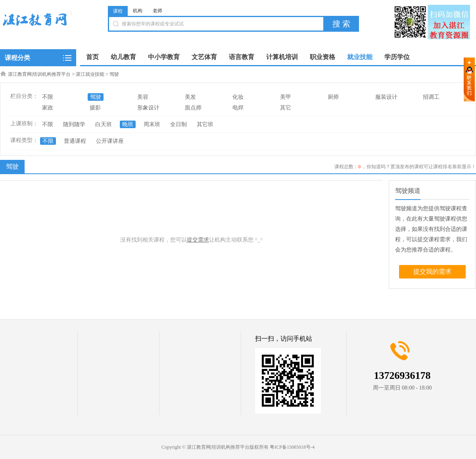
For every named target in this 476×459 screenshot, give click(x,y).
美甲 (286, 97)
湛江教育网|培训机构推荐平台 (39, 74)
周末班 (152, 124)
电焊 (238, 108)
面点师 (193, 108)
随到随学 (74, 124)
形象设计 (148, 108)
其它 (286, 108)
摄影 (95, 108)
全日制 (178, 124)
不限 (48, 97)
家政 (48, 108)
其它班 (205, 124)
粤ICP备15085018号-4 (292, 447)
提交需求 (198, 240)
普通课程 (75, 141)
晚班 (128, 124)
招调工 (431, 97)
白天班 (104, 124)
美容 (143, 97)
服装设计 (386, 97)
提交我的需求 (432, 272)
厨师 (333, 97)
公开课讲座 (110, 141)
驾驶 (114, 74)
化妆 (238, 97)
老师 (157, 11)
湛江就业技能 (90, 74)
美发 (190, 97)
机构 (138, 11)
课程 (118, 11)
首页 (92, 57)
